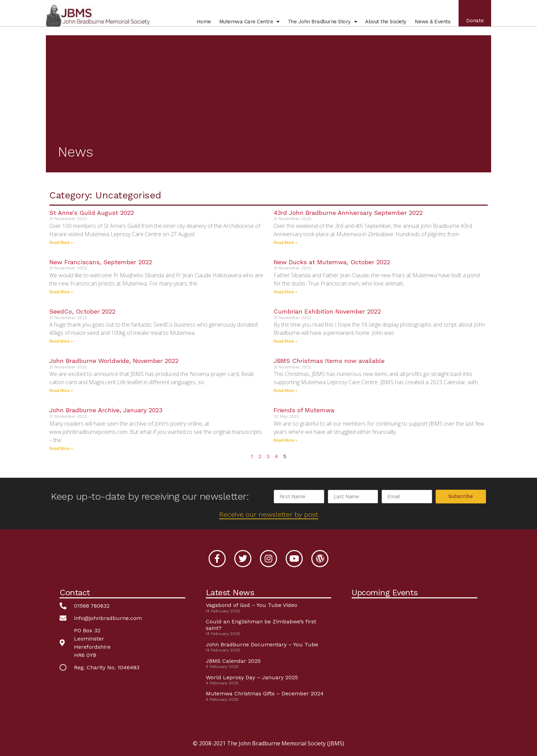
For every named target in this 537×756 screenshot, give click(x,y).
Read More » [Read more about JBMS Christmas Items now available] (285, 391)
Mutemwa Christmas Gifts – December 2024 (265, 693)
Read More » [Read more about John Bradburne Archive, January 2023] (61, 449)
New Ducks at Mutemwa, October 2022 (332, 262)
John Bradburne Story (321, 23)
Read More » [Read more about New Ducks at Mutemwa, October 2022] (285, 292)
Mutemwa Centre (248, 23)
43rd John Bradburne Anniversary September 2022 (348, 213)
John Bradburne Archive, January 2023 (106, 410)
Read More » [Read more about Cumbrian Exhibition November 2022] (285, 341)
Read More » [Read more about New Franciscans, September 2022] (61, 292)
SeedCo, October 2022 (82, 311)
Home (202, 23)
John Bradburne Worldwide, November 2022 (114, 361)
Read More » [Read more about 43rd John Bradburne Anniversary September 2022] (285, 243)
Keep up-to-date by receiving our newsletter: (150, 496)
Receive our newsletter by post (269, 514)
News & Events (431, 23)
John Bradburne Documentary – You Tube (262, 644)
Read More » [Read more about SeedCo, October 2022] (61, 341)
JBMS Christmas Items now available (329, 361)
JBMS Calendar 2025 (233, 661)
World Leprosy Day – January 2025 (252, 677)
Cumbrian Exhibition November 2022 (327, 311)
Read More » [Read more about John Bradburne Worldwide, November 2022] (61, 391)
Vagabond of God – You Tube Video (252, 605)
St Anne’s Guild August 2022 (92, 213)
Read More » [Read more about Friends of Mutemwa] (285, 440)
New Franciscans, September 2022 (101, 262)
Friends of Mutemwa (304, 410)
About (384, 23)
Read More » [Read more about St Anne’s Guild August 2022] (61, 243)
